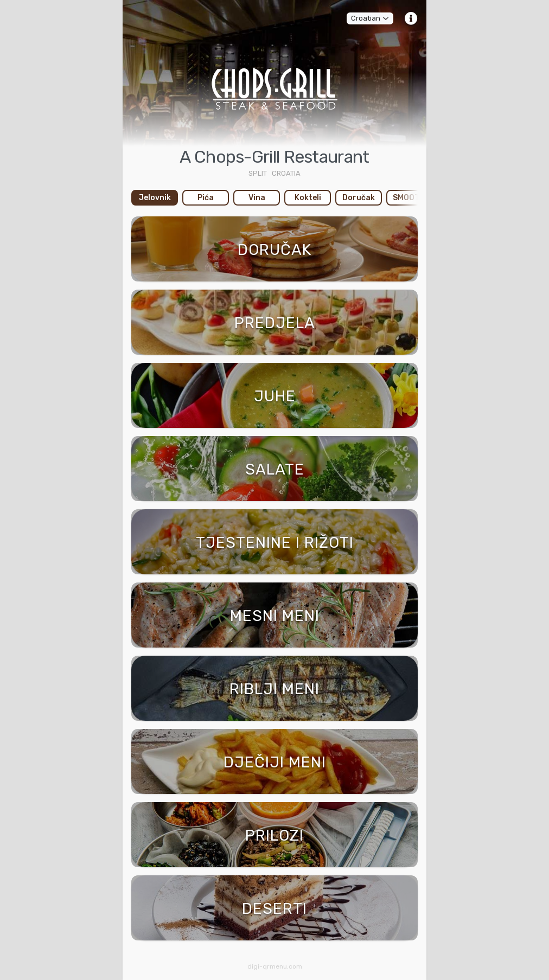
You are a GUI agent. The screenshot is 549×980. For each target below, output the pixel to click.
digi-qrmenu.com (275, 966)
